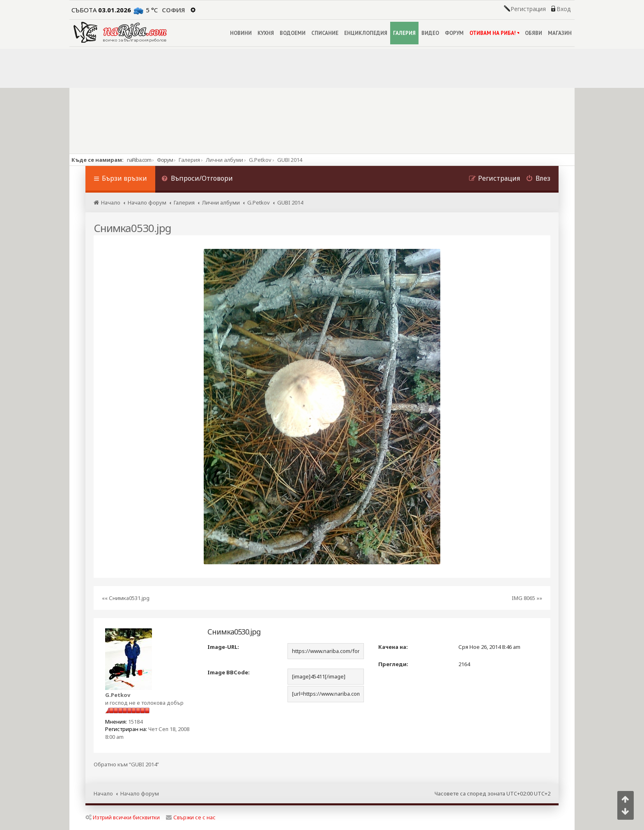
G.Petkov (118, 695)
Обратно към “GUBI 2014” (126, 764)
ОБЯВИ (534, 33)
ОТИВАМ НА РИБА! (494, 33)
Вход (563, 9)
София (174, 10)
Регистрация (528, 9)
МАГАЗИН (560, 33)
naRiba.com (139, 160)
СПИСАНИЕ (325, 33)
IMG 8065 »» (527, 598)
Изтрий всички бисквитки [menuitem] (123, 817)
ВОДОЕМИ (293, 33)
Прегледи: (393, 664)
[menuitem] (197, 179)
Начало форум (140, 793)
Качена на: (393, 647)
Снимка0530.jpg (132, 228)
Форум (165, 160)
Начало (103, 793)
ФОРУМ (454, 33)
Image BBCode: (229, 672)
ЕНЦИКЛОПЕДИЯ (366, 33)
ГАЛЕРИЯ (404, 33)
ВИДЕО (430, 33)
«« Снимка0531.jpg (126, 598)
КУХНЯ (266, 33)
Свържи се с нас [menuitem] (191, 817)
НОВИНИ (241, 33)
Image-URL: (223, 647)
